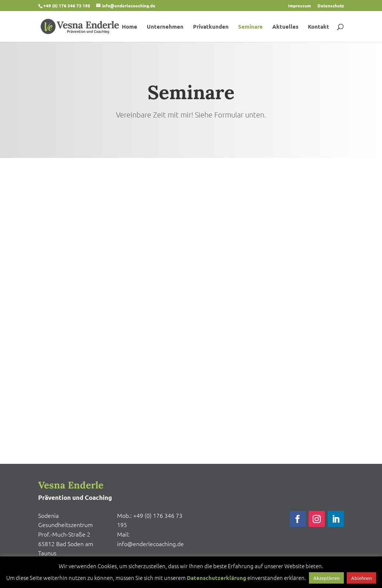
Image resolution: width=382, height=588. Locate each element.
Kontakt (319, 27)
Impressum (299, 6)
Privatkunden (211, 27)
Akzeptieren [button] (326, 578)
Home (130, 27)
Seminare (250, 27)
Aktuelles (285, 27)
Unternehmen (165, 27)
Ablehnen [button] (361, 578)
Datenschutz (331, 6)
